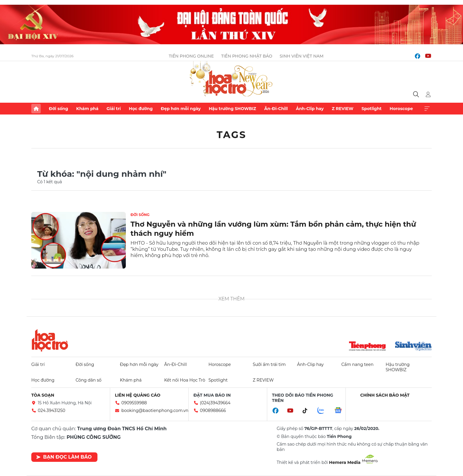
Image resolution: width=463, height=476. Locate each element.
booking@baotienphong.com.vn (155, 410)
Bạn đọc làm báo (64, 457)
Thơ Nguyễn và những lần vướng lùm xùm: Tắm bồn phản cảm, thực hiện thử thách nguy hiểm (273, 229)
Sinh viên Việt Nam (302, 56)
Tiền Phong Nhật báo (247, 56)
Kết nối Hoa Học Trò (185, 380)
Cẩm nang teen (357, 364)
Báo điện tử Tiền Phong (231, 80)
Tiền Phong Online (191, 56)
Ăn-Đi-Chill (276, 109)
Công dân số (89, 380)
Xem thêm (427, 109)
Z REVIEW (343, 109)
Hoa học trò (50, 340)
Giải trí (114, 109)
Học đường (141, 109)
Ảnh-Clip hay (310, 109)
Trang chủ (36, 109)
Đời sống (58, 109)
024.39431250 (52, 410)
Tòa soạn (43, 395)
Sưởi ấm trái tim (269, 364)
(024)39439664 (215, 403)
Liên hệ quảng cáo (138, 395)
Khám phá (87, 109)
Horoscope (401, 109)
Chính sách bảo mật (385, 395)
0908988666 (213, 410)
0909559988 (134, 403)
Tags (232, 135)
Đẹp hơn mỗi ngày (181, 109)
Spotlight (371, 109)
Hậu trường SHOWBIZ (232, 109)
